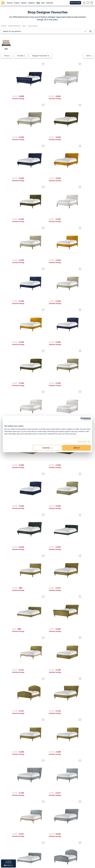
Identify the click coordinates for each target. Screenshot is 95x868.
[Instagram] (41, 846)
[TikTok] (35, 846)
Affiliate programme (20, 810)
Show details (82, 441)
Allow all (76, 448)
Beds (24, 26)
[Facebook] (47, 846)
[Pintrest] (54, 846)
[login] (84, 3)
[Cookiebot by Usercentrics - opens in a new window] (82, 419)
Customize (47, 448)
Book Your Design (74, 3)
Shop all (4, 26)
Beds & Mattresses (15, 26)
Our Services (53, 806)
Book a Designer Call (23, 837)
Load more (48, 785)
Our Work (52, 810)
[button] (8, 863)
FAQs (51, 817)
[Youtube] (60, 846)
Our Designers (54, 813)
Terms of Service (19, 806)
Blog (50, 802)
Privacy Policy (18, 802)
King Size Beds (33, 26)
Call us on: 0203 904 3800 (23, 825)
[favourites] (88, 3)
